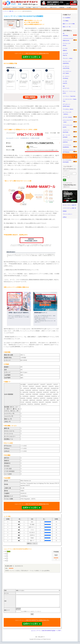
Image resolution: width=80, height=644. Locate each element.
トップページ (7, 8)
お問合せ (65, 217)
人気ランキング (53, 8)
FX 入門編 (28, 8)
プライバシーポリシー (67, 214)
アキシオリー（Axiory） (68, 58)
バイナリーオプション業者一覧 (69, 208)
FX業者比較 (62, 8)
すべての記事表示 (67, 18)
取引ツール (35, 8)
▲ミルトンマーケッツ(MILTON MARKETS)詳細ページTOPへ (46, 633)
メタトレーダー (44, 8)
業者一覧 (11, 11)
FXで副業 (69, 8)
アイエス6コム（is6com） (68, 109)
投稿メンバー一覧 (67, 27)
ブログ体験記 (66, 21)
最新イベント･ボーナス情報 (69, 24)
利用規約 (65, 211)
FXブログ (15, 8)
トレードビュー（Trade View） (69, 96)
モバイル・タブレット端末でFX (69, 205)
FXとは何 (21, 8)
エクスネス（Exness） (68, 117)
